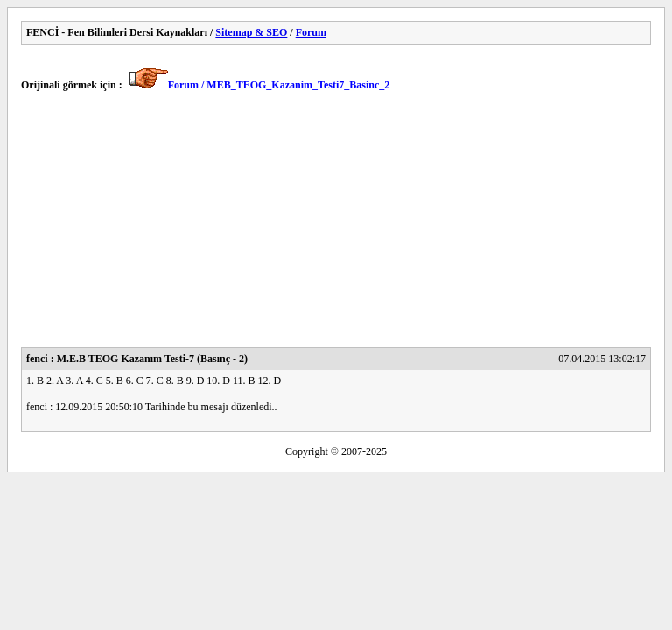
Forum (311, 32)
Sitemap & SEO (251, 32)
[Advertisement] (336, 225)
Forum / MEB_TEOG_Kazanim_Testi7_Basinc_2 (279, 85)
